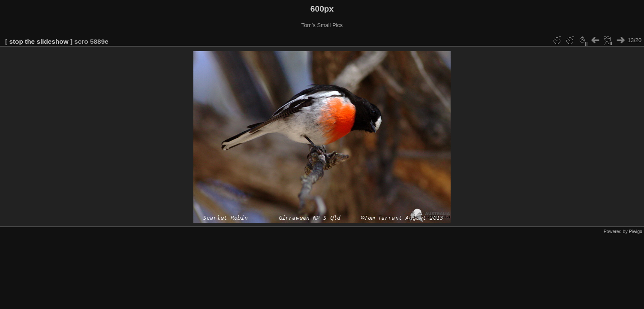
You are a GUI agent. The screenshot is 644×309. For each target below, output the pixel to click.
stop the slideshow (39, 41)
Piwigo (636, 231)
